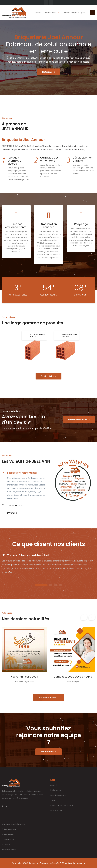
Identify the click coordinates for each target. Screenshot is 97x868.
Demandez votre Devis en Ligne (73, 677)
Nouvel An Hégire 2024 (24, 677)
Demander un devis (79, 420)
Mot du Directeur (58, 795)
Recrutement (48, 752)
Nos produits (48, 376)
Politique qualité (9, 829)
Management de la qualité (14, 824)
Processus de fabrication (62, 805)
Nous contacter (9, 850)
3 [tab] (55, 585)
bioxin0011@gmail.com (46, 13)
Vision (53, 800)
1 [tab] (41, 585)
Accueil (53, 785)
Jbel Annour (56, 790)
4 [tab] (60, 585)
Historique (49, 72)
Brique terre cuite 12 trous (70, 335)
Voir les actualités (48, 698)
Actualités (6, 845)
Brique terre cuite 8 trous (37, 335)
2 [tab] (51, 585)
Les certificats (8, 839)
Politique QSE (8, 834)
